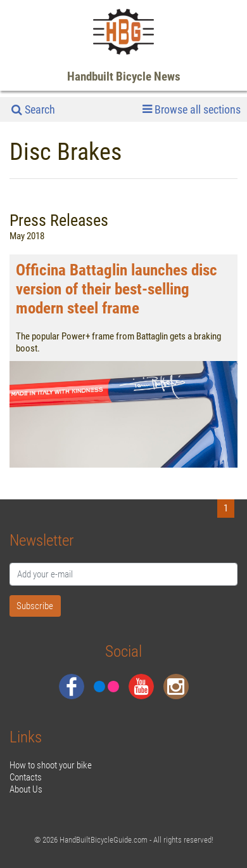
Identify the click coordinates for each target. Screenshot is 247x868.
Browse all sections (192, 110)
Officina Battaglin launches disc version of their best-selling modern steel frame (117, 289)
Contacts (26, 777)
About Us (26, 789)
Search (33, 109)
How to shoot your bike (51, 765)
